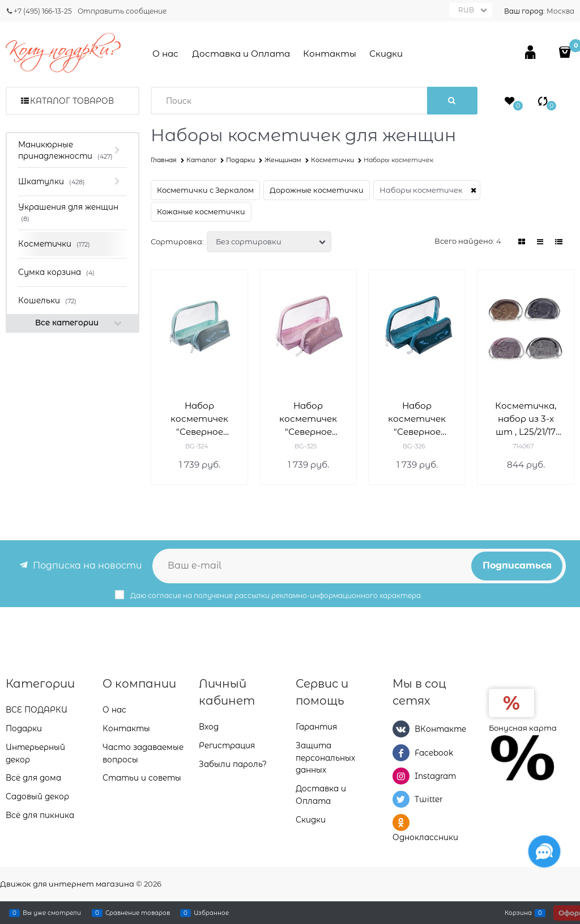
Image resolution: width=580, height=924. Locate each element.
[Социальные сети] (544, 851)
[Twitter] (401, 799)
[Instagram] (401, 776)
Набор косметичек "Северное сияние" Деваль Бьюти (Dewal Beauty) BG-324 (200, 419)
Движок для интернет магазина (67, 884)
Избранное (211, 913)
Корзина (518, 913)
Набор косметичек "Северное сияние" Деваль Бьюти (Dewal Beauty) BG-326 (417, 419)
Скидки (386, 54)
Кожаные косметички (201, 211)
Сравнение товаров (138, 913)
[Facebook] (401, 753)
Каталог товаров (72, 101)
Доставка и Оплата (241, 54)
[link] (522, 242)
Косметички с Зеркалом (205, 190)
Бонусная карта (523, 728)
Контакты (330, 54)
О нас (165, 54)
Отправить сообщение (122, 11)
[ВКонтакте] (401, 729)
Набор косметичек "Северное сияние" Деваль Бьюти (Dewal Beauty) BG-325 (308, 419)
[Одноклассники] (401, 823)
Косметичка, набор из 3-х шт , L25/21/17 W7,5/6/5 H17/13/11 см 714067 (526, 419)
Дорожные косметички (317, 190)
